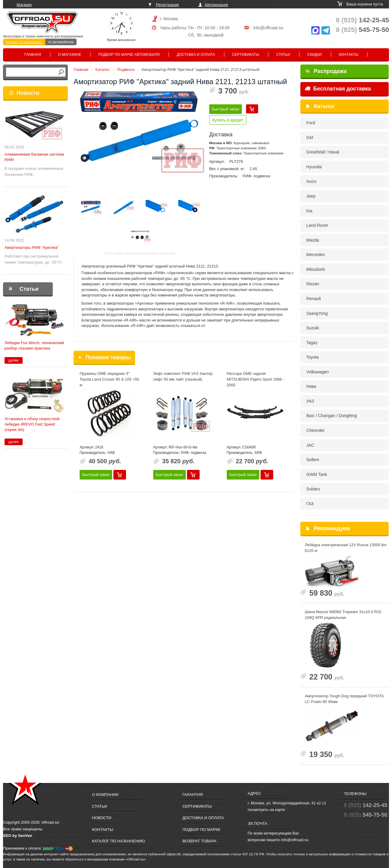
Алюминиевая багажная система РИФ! (34, 157)
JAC (310, 445)
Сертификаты (246, 55)
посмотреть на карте (266, 810)
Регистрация (167, 5)
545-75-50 (362, 30)
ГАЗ (310, 504)
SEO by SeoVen (18, 836)
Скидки (315, 55)
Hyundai (314, 167)
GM (310, 138)
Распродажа (326, 71)
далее (14, 360)
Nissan (313, 284)
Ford (311, 123)
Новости (28, 93)
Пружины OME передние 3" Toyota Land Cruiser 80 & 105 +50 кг (109, 379)
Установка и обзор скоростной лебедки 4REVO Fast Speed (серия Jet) (32, 424)
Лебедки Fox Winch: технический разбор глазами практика (34, 345)
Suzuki (313, 328)
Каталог (324, 106)
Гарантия (193, 795)
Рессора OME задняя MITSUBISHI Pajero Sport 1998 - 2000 (256, 379)
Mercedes (316, 255)
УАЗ (310, 401)
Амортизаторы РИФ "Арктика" (32, 247)
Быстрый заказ (226, 109)
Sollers (313, 460)
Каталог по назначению (24, 42)
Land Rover (317, 225)
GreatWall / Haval (323, 152)
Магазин (24, 5)
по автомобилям (61, 42)
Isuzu (311, 181)
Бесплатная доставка (338, 89)
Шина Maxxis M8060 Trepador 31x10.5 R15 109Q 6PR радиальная (343, 615)
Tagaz (312, 343)
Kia (309, 211)
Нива (311, 386)
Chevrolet (315, 430)
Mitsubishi (316, 269)
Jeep (311, 196)
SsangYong (317, 313)
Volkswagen (318, 372)
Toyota (313, 357)
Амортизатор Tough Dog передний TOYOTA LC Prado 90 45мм (344, 699)
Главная (33, 55)
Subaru (313, 489)
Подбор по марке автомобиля (129, 55)
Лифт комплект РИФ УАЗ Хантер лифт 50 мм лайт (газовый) (183, 376)
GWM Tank (317, 474)
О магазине (70, 55)
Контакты (348, 55)
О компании (105, 795)
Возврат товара (199, 841)
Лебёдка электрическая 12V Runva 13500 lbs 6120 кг (346, 548)
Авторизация (217, 5)
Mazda (313, 240)
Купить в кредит (228, 120)
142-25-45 (362, 20)
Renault (314, 299)
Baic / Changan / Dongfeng (332, 416)
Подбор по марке (201, 830)
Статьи (283, 55)
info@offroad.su (268, 28)
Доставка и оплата (196, 55)
